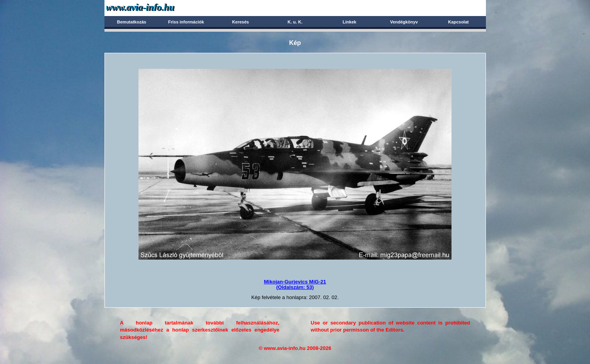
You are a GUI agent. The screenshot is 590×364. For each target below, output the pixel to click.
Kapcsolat (458, 22)
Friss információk (186, 22)
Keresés (240, 22)
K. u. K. (295, 22)
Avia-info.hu (154, 8)
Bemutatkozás (132, 22)
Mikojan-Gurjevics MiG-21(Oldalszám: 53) (295, 284)
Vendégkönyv (404, 22)
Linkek (350, 22)
